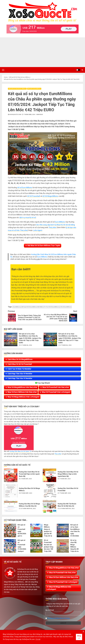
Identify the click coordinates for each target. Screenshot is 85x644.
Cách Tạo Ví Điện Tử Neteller (19, 369)
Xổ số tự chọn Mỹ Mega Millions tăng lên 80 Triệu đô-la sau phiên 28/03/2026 (63, 546)
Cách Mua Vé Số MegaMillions (20, 359)
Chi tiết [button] (38, 639)
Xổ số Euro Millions (25, 188)
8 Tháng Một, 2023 (26, 493)
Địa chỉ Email (50, 610)
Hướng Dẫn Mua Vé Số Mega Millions (11, 491)
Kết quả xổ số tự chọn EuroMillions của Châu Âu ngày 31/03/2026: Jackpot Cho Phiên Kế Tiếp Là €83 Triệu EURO (11, 339)
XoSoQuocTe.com (15, 115)
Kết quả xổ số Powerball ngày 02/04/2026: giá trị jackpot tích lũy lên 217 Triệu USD (10, 530)
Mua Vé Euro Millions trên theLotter (22, 392)
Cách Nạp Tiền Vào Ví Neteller (20, 374)
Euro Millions (60, 222)
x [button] (83, 631)
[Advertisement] (42, 52)
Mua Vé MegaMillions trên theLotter (22, 387)
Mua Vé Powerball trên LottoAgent (56, 392)
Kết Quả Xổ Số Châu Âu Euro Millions (17, 89)
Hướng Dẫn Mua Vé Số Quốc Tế (20, 451)
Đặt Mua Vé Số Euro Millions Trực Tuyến (44, 245)
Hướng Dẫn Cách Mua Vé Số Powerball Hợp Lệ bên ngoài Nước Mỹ (11, 475)
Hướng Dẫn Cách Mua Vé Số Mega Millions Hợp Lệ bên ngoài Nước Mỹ (49, 475)
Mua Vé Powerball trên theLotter (56, 387)
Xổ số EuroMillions (66, 307)
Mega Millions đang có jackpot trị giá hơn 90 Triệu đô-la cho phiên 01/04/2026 (36, 530)
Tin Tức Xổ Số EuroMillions (51, 307)
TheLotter (52, 227)
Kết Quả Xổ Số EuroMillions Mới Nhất (32, 307)
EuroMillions (17, 307)
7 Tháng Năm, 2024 (29, 115)
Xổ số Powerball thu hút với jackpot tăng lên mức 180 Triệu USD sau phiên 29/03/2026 (36, 546)
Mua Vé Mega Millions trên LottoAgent (24, 397)
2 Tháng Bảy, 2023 (26, 479)
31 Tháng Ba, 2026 (26, 345)
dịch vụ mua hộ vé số (28, 217)
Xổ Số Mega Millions (50, 196)
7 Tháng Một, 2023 (65, 493)
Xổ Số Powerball (34, 196)
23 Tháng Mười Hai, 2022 (28, 509)
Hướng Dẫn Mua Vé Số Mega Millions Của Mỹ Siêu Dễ (11, 506)
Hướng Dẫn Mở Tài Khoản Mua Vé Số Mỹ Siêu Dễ (49, 506)
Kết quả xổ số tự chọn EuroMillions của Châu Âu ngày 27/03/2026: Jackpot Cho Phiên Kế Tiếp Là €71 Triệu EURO (50, 339)
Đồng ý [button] (79, 637)
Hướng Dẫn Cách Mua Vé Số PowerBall (49, 491)
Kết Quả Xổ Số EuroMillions (34, 89)
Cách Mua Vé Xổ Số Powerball (20, 364)
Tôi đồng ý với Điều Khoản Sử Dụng (58, 618)
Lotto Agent (38, 230)
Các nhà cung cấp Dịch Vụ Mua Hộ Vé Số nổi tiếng (55, 225)
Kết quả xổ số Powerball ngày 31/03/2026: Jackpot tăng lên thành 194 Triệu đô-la (10, 546)
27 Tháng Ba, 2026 (66, 345)
